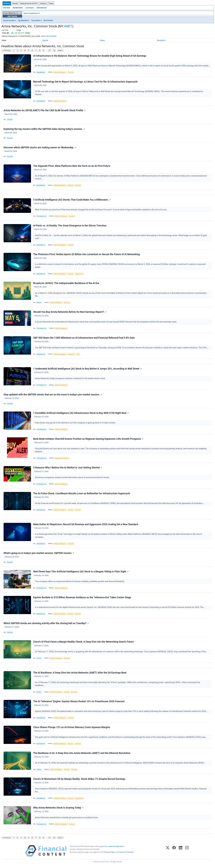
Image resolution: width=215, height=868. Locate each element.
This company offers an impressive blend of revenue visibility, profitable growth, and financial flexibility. (80, 582)
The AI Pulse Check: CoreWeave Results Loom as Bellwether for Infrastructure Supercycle (82, 494)
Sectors (43, 3)
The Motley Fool (41, 216)
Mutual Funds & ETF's (29, 3)
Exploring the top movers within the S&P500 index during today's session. (44, 129)
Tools (51, 3)
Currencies (30, 8)
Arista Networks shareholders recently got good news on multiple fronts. (67, 818)
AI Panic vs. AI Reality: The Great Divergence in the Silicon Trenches (70, 226)
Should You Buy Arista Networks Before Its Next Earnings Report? (70, 312)
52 (54, 50)
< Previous (7, 50)
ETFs (78, 355)
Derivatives (71, 355)
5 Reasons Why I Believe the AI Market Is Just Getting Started (68, 468)
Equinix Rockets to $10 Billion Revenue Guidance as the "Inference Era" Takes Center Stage (82, 598)
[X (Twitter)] (168, 852)
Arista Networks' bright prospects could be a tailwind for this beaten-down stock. (70, 379)
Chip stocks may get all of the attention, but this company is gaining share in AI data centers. (76, 423)
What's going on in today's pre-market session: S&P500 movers (39, 554)
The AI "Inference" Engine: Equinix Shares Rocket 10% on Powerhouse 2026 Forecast (79, 702)
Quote (45, 40)
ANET (68, 26)
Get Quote (12, 16)
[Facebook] (174, 852)
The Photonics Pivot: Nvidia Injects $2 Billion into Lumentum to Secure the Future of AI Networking (86, 255)
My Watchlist (23, 20)
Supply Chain (79, 274)
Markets (7, 3)
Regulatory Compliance (62, 459)
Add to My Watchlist (54, 36)
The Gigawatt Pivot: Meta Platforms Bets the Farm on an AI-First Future (72, 166)
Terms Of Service (126, 853)
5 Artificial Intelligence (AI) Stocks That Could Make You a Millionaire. (72, 200)
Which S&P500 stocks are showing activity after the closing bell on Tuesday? (46, 624)
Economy (71, 72)
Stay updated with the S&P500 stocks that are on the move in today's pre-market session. (53, 395)
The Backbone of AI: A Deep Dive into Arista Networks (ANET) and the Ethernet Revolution (82, 754)
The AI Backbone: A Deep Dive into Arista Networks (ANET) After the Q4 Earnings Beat (80, 673)
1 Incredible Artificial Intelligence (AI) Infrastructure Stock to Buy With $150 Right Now (81, 413)
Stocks (15, 3)
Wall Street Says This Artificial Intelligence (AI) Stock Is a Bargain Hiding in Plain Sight (81, 572)
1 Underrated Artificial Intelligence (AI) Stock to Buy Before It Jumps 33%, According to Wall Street (87, 369)
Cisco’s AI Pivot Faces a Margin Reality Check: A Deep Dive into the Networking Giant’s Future (83, 642)
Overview (6, 8)
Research (161, 40)
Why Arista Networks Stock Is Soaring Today (58, 808)
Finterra (39, 303)
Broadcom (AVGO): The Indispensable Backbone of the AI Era (66, 283)
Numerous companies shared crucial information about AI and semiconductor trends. (73, 478)
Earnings (71, 185)
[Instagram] (187, 852)
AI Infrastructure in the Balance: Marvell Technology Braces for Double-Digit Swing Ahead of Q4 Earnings (90, 56)
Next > (60, 50)
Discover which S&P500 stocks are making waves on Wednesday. (40, 148)
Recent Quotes (9, 20)
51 (50, 50)
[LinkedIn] (181, 852)
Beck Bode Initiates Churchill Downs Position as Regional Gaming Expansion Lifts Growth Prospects (88, 439)
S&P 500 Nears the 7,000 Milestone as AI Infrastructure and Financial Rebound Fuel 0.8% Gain (84, 338)
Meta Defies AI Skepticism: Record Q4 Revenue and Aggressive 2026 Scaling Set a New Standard (86, 525)
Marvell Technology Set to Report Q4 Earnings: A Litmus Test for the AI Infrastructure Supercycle (85, 82)
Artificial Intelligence (60, 72)
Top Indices (36, 20)
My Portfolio (48, 20)
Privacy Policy (109, 853)
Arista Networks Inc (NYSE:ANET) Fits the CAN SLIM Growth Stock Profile (44, 111)
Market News (18, 8)
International (41, 8)
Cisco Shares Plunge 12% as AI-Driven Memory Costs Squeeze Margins (72, 728)
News (102, 40)
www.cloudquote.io (116, 847)
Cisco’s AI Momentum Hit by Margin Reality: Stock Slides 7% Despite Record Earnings (79, 780)
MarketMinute (41, 72)
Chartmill (10, 120)
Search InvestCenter (31, 13)
